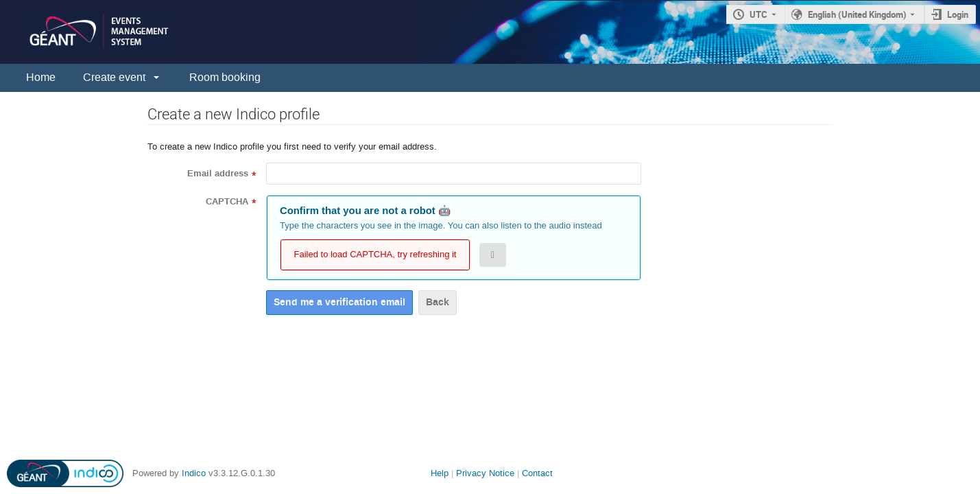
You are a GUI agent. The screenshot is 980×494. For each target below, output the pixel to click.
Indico (194, 473)
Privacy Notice (485, 473)
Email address (218, 174)
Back (438, 302)
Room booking (225, 77)
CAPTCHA (227, 202)
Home (41, 77)
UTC (758, 14)
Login (958, 14)
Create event (114, 77)
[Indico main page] (85, 32)
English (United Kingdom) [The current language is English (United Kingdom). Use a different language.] (857, 14)
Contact (537, 473)
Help (440, 473)
